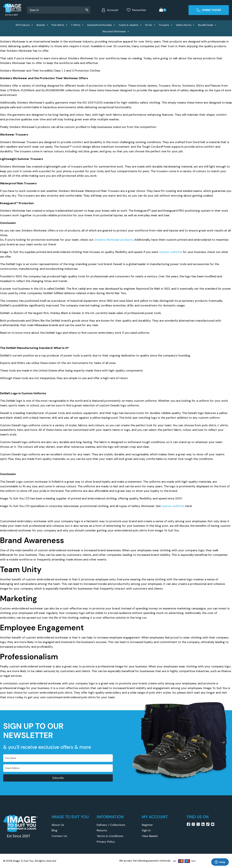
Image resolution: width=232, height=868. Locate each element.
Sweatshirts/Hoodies (101, 25)
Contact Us (59, 836)
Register (147, 825)
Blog (54, 830)
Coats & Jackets (130, 25)
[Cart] (163, 10)
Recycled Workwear (116, 31)
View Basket (150, 836)
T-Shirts (77, 25)
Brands (42, 25)
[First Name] (58, 758)
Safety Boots (185, 25)
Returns (102, 830)
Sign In (146, 830)
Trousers (166, 25)
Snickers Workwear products (114, 240)
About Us (58, 825)
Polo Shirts (60, 25)
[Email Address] (58, 768)
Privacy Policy (106, 842)
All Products (24, 25)
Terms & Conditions (110, 836)
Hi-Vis (150, 25)
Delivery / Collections (111, 825)
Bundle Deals (207, 25)
